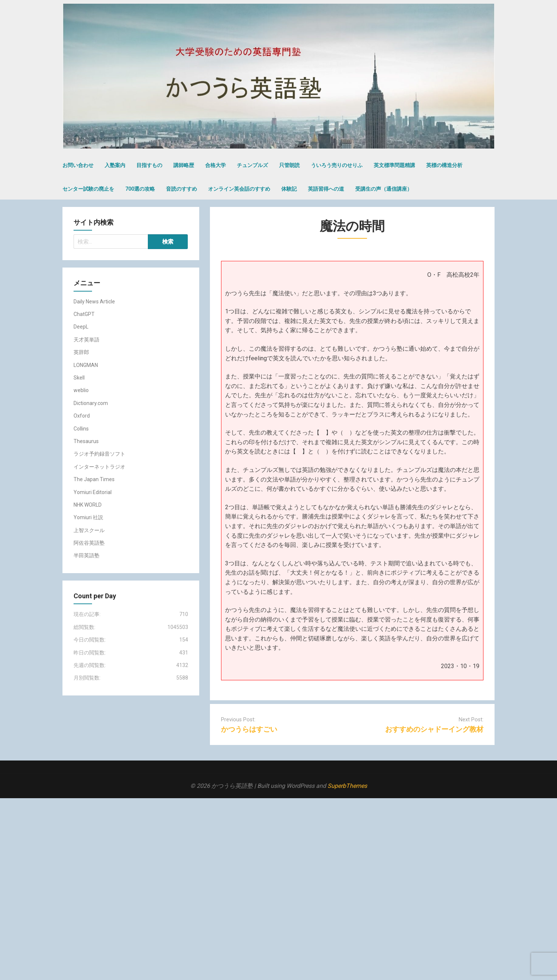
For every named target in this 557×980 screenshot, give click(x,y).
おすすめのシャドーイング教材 (434, 729)
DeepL (81, 327)
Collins (81, 429)
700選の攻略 (140, 189)
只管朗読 (289, 165)
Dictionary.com (91, 403)
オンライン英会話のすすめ (239, 189)
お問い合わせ (78, 165)
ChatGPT (84, 314)
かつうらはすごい (249, 729)
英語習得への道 (326, 189)
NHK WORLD (88, 505)
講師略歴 (184, 165)
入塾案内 (115, 165)
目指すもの (149, 165)
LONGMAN (86, 365)
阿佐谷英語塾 (89, 543)
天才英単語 (86, 340)
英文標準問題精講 (394, 165)
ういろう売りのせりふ (337, 165)
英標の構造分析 (444, 165)
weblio (81, 390)
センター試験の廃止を (88, 189)
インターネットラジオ (99, 467)
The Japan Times (94, 479)
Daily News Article (94, 302)
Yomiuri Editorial (93, 492)
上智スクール (89, 530)
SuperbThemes (347, 786)
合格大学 (215, 165)
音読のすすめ (181, 189)
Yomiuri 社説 (88, 517)
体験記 (289, 189)
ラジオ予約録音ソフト (99, 454)
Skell (79, 378)
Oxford (82, 416)
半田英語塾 (86, 555)
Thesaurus (86, 441)
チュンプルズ (252, 165)
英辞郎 (81, 352)
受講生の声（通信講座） (384, 189)
